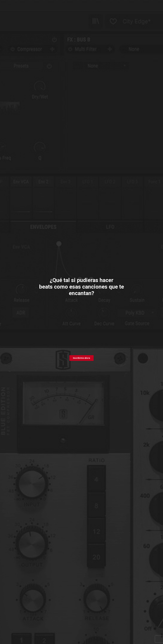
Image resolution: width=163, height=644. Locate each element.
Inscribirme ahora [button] (81, 358)
